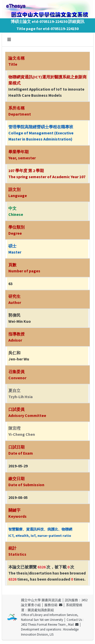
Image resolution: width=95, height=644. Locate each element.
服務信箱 (53, 605)
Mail (73, 624)
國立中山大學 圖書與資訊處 (41, 600)
